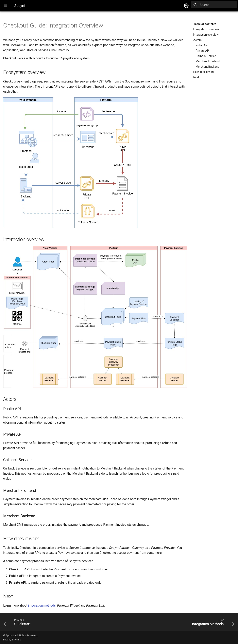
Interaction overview (206, 35)
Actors (197, 40)
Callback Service (206, 56)
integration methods (42, 606)
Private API (203, 51)
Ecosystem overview (206, 29)
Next (196, 77)
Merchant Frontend (208, 61)
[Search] (214, 5)
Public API (202, 45)
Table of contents (205, 24)
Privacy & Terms (12, 640)
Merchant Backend (207, 67)
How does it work (204, 72)
